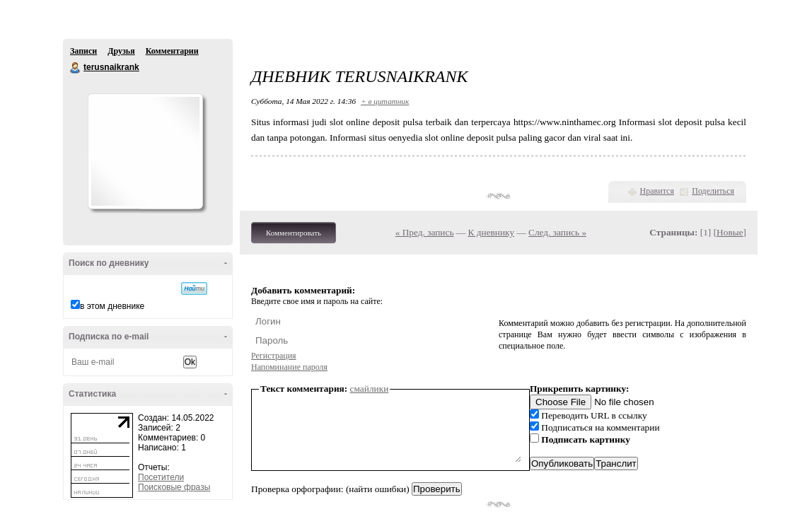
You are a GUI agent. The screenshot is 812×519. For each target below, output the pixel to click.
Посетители (161, 477)
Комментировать (294, 233)
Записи (83, 51)
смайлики (370, 389)
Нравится (657, 191)
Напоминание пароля (289, 367)
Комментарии (172, 51)
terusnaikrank (76, 68)
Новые (730, 232)
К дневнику (492, 232)
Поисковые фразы (174, 487)
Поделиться (713, 191)
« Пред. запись (425, 232)
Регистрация (274, 356)
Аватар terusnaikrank (145, 151)
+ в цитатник (385, 101)
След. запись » (557, 232)
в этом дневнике (112, 306)
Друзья (121, 51)
